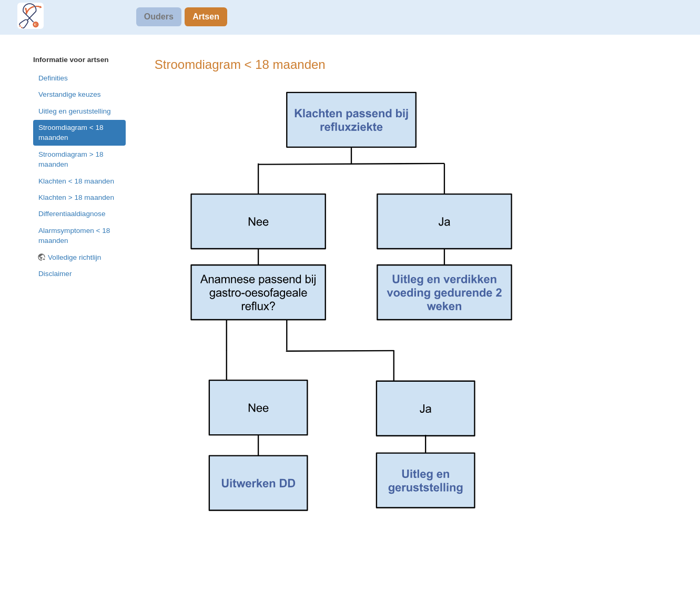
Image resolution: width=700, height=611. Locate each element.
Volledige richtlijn (74, 257)
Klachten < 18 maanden (76, 181)
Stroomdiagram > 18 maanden (71, 159)
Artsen (206, 17)
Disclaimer (55, 274)
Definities (53, 78)
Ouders (159, 17)
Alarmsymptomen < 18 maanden (74, 236)
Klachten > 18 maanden (76, 197)
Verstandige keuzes (70, 94)
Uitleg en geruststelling (75, 111)
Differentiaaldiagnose (72, 214)
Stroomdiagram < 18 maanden (71, 133)
